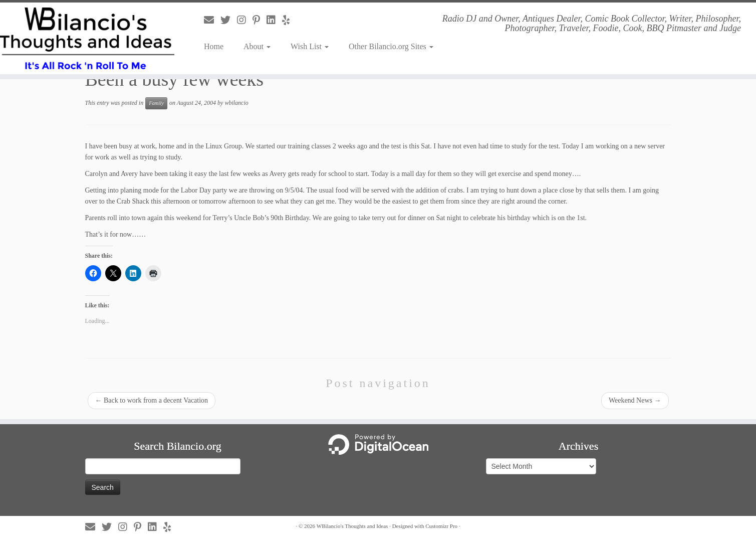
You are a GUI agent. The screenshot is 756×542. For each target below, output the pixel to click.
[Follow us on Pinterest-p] (260, 20)
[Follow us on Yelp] (289, 20)
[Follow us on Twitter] (229, 20)
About (257, 46)
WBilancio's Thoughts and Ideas (352, 526)
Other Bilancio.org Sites (391, 46)
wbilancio (236, 103)
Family (156, 103)
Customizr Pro (441, 526)
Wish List (310, 46)
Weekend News (635, 400)
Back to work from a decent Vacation (152, 400)
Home (214, 46)
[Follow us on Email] (212, 20)
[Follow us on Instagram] (245, 20)
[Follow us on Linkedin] (274, 20)
